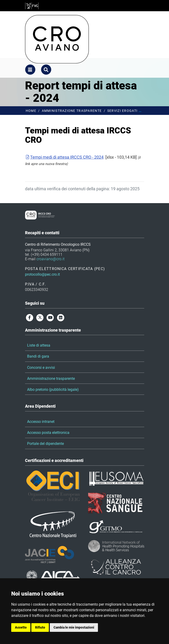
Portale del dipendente (45, 444)
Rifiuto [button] (40, 627)
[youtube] (50, 318)
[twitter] (40, 318)
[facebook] (30, 318)
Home (31, 111)
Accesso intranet (41, 422)
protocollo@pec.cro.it (42, 274)
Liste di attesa (39, 345)
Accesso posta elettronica (48, 433)
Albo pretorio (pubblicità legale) (53, 390)
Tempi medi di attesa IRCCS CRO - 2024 (64, 157)
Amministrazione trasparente (72, 111)
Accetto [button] (21, 627)
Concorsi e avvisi (41, 368)
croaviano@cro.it (50, 259)
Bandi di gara (38, 356)
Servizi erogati (122, 111)
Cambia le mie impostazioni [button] (74, 627)
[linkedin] (61, 318)
